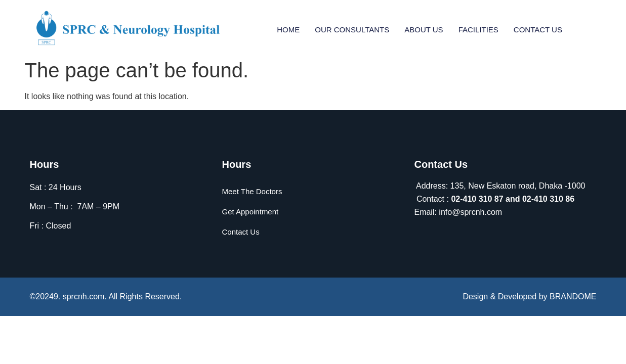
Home (288, 29)
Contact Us (538, 29)
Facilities (478, 29)
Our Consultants (352, 29)
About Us (424, 29)
